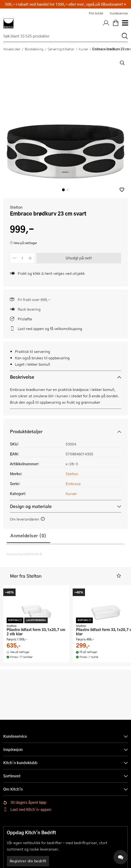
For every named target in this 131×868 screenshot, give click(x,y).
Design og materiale (31, 506)
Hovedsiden (12, 49)
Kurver (83, 49)
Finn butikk (96, 13)
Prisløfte (25, 319)
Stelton (16, 207)
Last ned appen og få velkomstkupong (50, 328)
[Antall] (22, 258)
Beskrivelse (22, 377)
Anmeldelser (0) (28, 535)
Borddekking (34, 49)
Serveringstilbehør (61, 49)
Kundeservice (119, 13)
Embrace (73, 484)
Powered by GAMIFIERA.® (24, 554)
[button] (122, 190)
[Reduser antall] (15, 258)
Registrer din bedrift (28, 861)
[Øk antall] (30, 258)
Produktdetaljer (26, 431)
